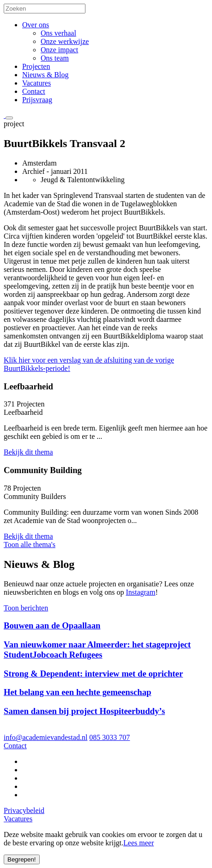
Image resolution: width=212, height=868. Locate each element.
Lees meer (139, 843)
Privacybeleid (24, 810)
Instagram (140, 592)
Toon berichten (26, 608)
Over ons (36, 25)
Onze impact (59, 50)
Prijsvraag (37, 100)
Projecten (36, 66)
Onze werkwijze (65, 41)
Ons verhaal (58, 33)
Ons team (55, 58)
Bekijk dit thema (28, 452)
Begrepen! (22, 859)
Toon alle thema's (30, 545)
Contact (34, 91)
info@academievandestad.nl (45, 737)
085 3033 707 (109, 737)
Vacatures (36, 83)
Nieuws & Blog (45, 75)
